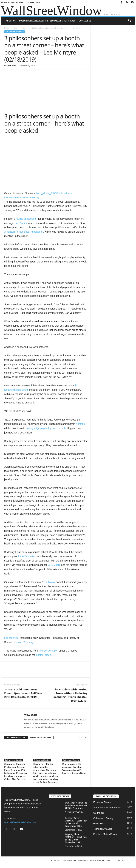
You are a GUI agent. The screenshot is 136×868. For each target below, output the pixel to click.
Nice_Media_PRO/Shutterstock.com (56, 193)
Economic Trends (102, 802)
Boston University (30, 197)
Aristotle (80, 424)
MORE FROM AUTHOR (41, 737)
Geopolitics (99, 824)
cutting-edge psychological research (46, 428)
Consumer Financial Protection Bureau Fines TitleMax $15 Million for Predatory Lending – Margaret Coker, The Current (16, 771)
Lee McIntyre (11, 197)
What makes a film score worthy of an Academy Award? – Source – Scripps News (74, 768)
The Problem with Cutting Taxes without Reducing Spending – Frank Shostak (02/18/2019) (70, 695)
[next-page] (86, 738)
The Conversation (48, 651)
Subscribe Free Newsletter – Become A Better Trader (47, 21)
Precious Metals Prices (105, 834)
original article (44, 655)
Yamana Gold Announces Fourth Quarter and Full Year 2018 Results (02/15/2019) (23, 693)
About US (11, 21)
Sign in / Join (34, 2)
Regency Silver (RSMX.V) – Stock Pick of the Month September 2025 (76, 822)
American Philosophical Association (24, 232)
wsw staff (12, 66)
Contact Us (85, 21)
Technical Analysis (103, 829)
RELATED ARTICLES (16, 737)
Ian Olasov (22, 223)
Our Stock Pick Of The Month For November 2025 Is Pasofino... (76, 805)
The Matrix (49, 582)
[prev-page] (81, 738)
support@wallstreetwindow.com (20, 822)
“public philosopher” (27, 219)
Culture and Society (20, 28)
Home (7, 28)
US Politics (99, 813)
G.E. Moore (54, 565)
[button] (130, 21)
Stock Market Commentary (107, 808)
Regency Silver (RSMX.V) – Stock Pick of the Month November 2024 (76, 838)
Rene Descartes (27, 556)
